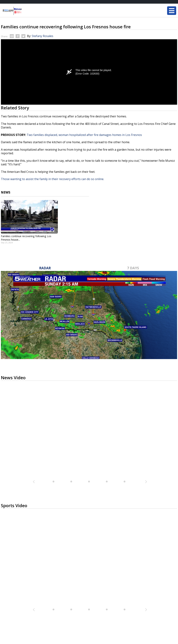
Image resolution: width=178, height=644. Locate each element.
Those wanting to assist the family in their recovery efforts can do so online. (53, 179)
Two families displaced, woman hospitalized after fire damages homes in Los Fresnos (84, 135)
